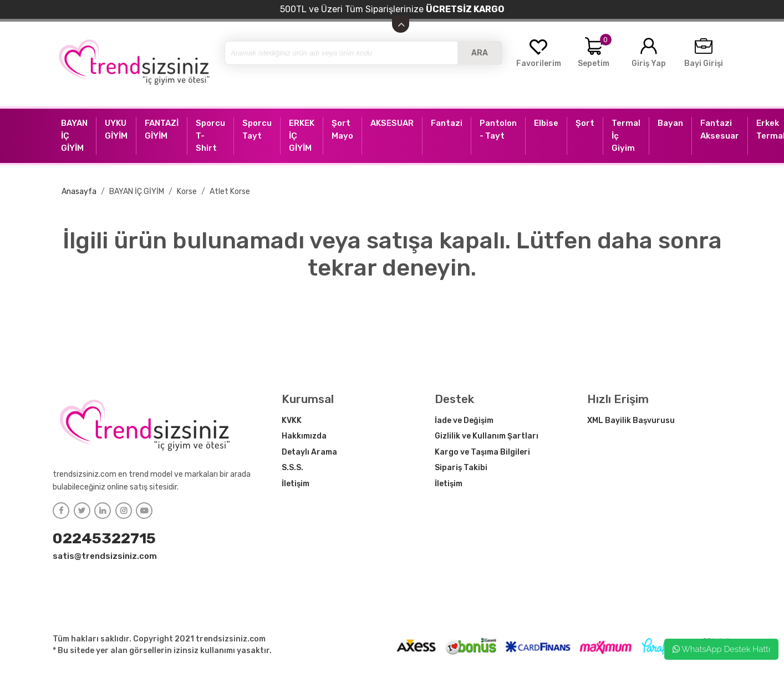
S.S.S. (292, 468)
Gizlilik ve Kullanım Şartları (487, 436)
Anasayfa (79, 192)
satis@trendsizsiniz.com (105, 556)
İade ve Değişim (464, 421)
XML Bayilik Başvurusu (631, 421)
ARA (480, 53)
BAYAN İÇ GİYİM (137, 192)
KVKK (292, 421)
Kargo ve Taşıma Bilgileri (482, 452)
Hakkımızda (304, 436)
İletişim (296, 484)
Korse (187, 192)
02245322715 (104, 538)
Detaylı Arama (309, 452)
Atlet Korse (230, 192)
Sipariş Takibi (461, 468)
